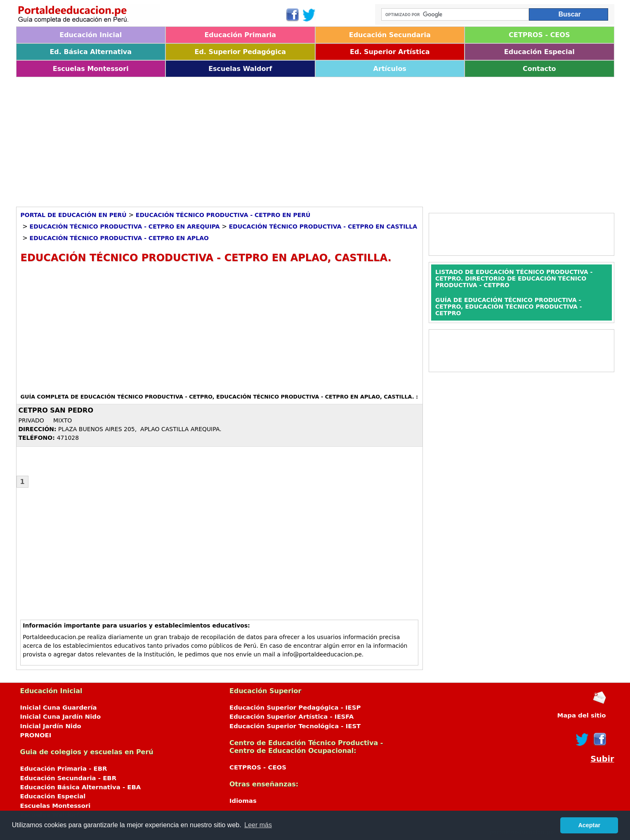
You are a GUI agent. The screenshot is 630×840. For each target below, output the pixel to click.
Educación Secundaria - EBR (68, 778)
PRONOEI (36, 735)
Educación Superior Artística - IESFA (291, 717)
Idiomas (243, 801)
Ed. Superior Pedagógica (240, 52)
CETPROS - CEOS (539, 35)
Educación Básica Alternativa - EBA (81, 787)
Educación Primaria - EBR (64, 769)
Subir (602, 759)
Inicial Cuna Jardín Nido (61, 717)
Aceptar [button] (589, 825)
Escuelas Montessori (91, 69)
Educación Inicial (91, 35)
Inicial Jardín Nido (51, 726)
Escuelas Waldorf (240, 69)
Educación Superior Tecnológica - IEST (295, 726)
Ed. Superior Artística (390, 52)
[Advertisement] (264, 139)
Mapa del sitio (581, 715)
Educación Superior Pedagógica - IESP (295, 708)
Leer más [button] (258, 825)
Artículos (390, 69)
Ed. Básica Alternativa (91, 52)
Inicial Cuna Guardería (59, 708)
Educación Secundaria (390, 35)
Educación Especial (539, 52)
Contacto (539, 69)
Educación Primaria (240, 35)
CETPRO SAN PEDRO (56, 410)
